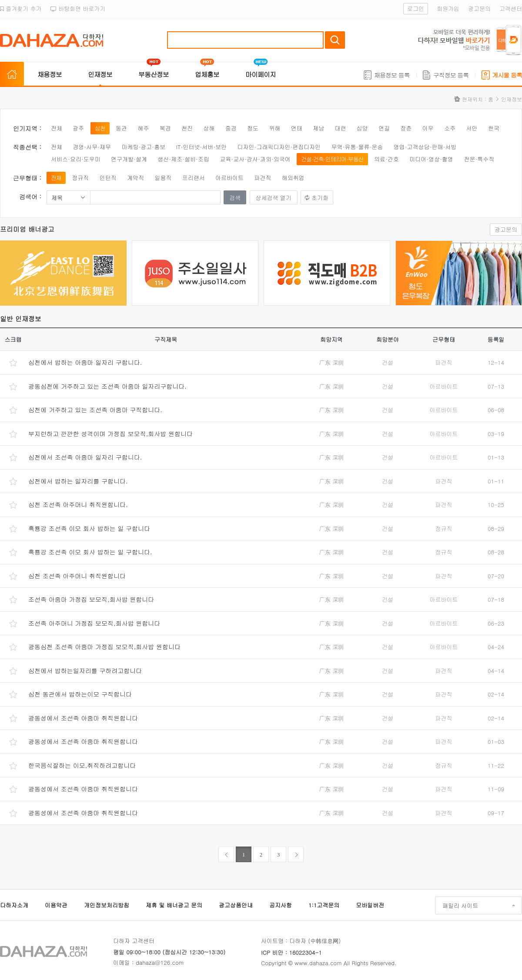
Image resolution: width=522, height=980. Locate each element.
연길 (384, 128)
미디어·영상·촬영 (431, 159)
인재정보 (100, 74)
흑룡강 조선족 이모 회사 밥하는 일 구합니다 (89, 528)
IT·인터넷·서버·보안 (202, 147)
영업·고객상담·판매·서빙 (425, 147)
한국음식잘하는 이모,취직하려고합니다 (82, 765)
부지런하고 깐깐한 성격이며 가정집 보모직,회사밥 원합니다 (110, 433)
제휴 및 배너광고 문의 (174, 905)
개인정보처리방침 (107, 905)
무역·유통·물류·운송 (357, 147)
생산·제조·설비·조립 (183, 159)
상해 (209, 128)
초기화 (320, 198)
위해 (274, 128)
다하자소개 (14, 905)
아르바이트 (229, 178)
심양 (362, 128)
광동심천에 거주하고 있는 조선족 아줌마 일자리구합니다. (107, 386)
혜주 (143, 128)
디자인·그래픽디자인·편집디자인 (279, 147)
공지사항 (281, 905)
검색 (335, 40)
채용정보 (50, 74)
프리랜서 (194, 178)
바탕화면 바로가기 (78, 8)
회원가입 (448, 8)
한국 (494, 128)
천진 (187, 128)
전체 (57, 128)
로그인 (416, 8)
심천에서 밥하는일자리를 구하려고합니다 (85, 670)
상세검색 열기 (274, 198)
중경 (231, 128)
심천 (100, 128)
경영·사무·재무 (92, 147)
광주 (78, 128)
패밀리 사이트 (460, 905)
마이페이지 (261, 74)
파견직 (263, 178)
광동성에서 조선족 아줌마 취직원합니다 (83, 718)
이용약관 (56, 905)
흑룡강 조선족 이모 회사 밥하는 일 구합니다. (90, 552)
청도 (253, 128)
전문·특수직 (479, 159)
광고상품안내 (236, 905)
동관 (121, 128)
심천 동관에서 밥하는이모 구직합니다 (80, 694)
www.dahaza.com (318, 963)
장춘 (406, 128)
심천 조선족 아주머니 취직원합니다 (77, 576)
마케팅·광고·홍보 (143, 147)
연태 (297, 128)
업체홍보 (207, 74)
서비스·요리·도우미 (76, 159)
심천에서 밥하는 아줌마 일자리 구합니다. (85, 362)
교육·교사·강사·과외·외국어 (255, 159)
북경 (165, 128)
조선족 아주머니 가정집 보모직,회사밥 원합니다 (94, 623)
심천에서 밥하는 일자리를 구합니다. (78, 481)
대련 (340, 128)
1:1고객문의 (324, 905)
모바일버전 (370, 905)
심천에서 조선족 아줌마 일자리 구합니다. (85, 457)
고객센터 (511, 8)
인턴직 (108, 178)
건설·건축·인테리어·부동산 (332, 159)
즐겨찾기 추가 (21, 8)
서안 (472, 128)
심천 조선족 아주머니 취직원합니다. (78, 504)
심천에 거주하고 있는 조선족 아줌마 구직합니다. (95, 410)
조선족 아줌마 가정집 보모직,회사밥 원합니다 (91, 599)
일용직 (163, 178)
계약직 (136, 178)
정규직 (80, 178)
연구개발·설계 (129, 159)
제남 (318, 128)
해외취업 (293, 178)
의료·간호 (386, 159)
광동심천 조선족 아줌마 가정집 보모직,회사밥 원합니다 (104, 647)
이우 (428, 128)
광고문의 (479, 8)
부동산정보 (154, 74)
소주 (450, 128)
